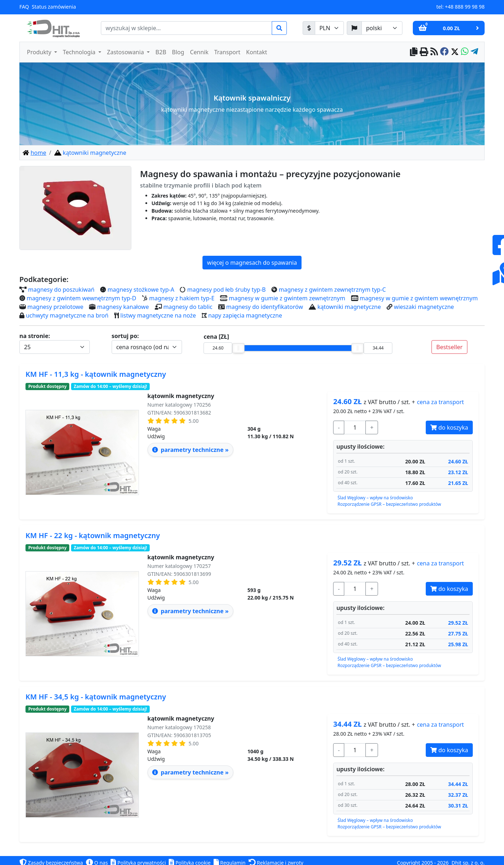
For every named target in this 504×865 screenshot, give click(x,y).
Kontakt (257, 52)
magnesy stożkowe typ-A (141, 290)
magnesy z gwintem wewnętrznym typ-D (81, 298)
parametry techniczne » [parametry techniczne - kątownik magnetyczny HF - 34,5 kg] (190, 772)
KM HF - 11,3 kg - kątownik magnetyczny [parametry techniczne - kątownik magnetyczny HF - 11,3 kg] (96, 374)
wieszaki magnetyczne (424, 307)
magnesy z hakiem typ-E (182, 298)
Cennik (199, 52)
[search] (186, 28)
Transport (227, 52)
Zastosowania (126, 52)
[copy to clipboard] (414, 52)
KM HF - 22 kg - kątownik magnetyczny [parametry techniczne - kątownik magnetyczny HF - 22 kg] (93, 536)
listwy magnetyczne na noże (158, 315)
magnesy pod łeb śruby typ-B (227, 290)
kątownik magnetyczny (181, 396)
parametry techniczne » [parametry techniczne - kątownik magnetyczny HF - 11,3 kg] (190, 450)
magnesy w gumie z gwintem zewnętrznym (287, 298)
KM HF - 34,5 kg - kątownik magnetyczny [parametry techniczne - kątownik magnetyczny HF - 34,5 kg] (96, 697)
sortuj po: (125, 336)
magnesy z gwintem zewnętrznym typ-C (332, 290)
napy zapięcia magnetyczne (245, 315)
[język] (382, 28)
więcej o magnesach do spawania (252, 263)
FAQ (24, 7)
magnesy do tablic (188, 307)
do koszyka (449, 427)
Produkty (40, 52)
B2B (161, 52)
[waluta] (329, 28)
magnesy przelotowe (55, 307)
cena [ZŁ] (216, 337)
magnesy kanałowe (123, 307)
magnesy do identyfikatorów (265, 307)
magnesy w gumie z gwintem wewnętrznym (419, 298)
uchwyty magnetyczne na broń (67, 315)
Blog (178, 52)
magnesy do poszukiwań (61, 290)
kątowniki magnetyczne (349, 307)
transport (440, 402)
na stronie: (35, 336)
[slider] (238, 348)
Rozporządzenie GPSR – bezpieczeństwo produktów (389, 504)
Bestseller (449, 347)
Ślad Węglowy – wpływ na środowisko (375, 498)
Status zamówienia (54, 7)
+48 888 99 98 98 (465, 7)
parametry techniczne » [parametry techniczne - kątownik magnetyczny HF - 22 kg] (190, 611)
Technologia (80, 52)
